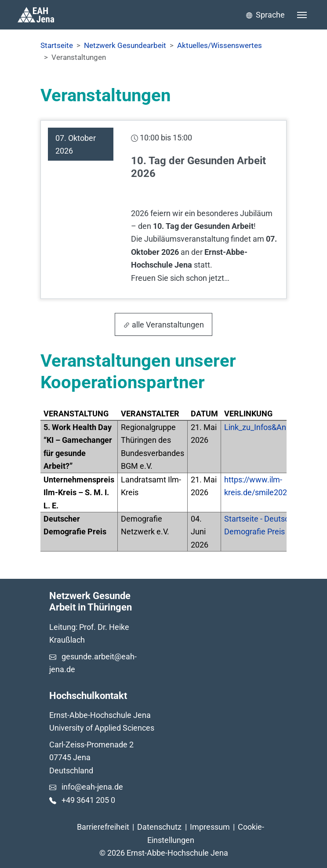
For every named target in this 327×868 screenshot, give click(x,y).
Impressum (210, 827)
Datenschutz (159, 827)
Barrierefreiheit (103, 827)
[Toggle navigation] (302, 15)
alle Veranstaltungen (163, 325)
